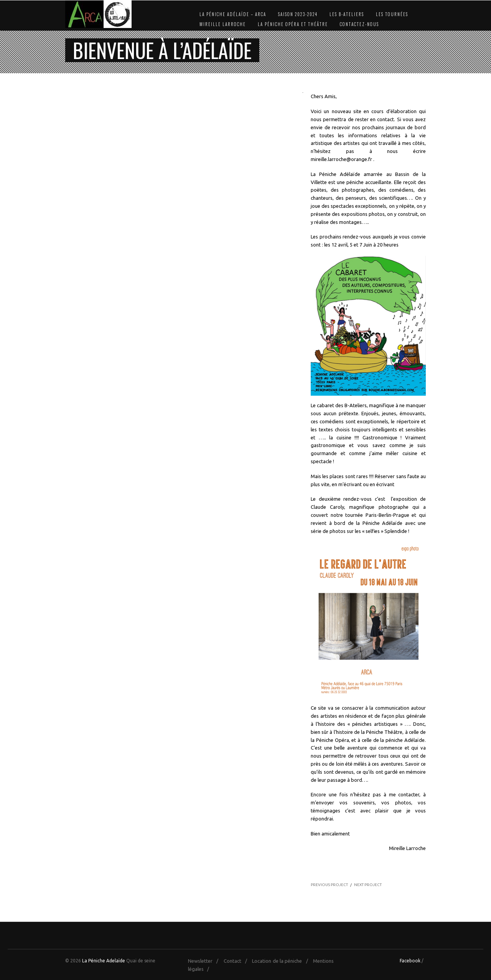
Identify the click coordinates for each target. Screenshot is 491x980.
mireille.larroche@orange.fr (341, 159)
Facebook (410, 961)
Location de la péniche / (282, 961)
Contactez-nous (359, 24)
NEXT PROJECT (368, 885)
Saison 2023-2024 (298, 14)
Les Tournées (392, 14)
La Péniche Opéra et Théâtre (293, 24)
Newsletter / (205, 961)
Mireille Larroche (223, 24)
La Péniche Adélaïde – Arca (233, 14)
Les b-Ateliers (347, 14)
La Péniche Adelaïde (104, 961)
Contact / (237, 961)
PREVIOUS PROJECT (329, 885)
